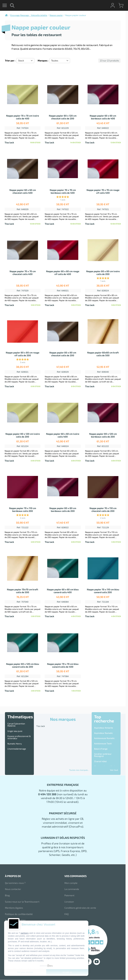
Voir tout (114, 770)
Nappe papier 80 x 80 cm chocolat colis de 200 (63, 354)
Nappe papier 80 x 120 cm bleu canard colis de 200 (23, 665)
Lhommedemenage (17, 749)
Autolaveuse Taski (103, 743)
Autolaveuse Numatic (104, 738)
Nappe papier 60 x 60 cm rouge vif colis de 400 (63, 273)
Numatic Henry (15, 744)
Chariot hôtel (100, 761)
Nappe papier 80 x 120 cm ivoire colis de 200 (23, 435)
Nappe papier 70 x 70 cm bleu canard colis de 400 (63, 665)
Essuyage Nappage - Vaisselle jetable (29, 15)
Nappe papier (56, 15)
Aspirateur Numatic (103, 733)
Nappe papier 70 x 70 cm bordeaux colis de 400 (63, 191)
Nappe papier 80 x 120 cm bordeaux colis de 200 (103, 435)
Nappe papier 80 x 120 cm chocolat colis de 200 (63, 117)
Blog (7, 895)
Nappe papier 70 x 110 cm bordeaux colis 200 (23, 510)
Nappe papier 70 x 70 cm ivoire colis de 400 (23, 117)
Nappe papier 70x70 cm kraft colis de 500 (23, 591)
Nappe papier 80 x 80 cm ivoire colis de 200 (103, 273)
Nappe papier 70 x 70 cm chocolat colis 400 (23, 273)
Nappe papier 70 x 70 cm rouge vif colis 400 (103, 191)
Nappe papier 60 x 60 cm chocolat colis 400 (23, 191)
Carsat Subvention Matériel (16, 725)
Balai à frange (101, 749)
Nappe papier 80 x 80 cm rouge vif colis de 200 (23, 354)
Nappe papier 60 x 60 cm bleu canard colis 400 (63, 591)
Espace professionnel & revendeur (19, 737)
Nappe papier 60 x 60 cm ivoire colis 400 (63, 435)
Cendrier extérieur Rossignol (103, 755)
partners (25, 933)
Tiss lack (41, 726)
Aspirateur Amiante (104, 728)
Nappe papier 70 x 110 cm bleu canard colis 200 (103, 591)
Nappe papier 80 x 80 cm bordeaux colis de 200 (63, 510)
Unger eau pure (15, 731)
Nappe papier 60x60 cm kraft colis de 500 (103, 354)
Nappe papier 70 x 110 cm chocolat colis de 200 (103, 510)
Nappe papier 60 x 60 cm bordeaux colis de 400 (103, 117)
